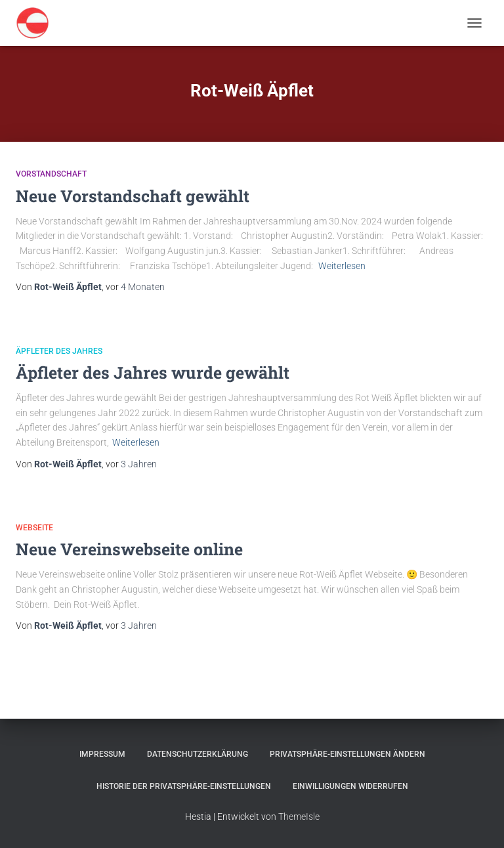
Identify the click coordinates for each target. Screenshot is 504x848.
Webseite (34, 528)
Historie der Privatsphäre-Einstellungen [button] (184, 786)
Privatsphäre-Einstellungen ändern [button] (347, 754)
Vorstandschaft (51, 174)
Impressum (102, 754)
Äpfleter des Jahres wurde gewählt (153, 372)
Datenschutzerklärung (198, 754)
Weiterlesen (342, 266)
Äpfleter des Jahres (59, 351)
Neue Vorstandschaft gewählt (133, 196)
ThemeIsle (299, 816)
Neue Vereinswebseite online (129, 549)
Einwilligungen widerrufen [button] (350, 786)
